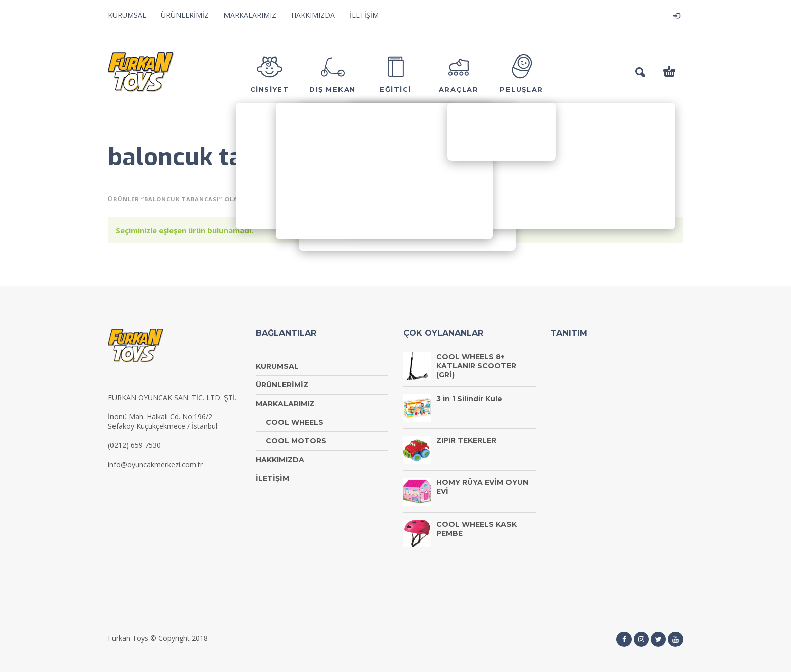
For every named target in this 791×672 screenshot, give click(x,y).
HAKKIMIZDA (313, 15)
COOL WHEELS (295, 422)
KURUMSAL (127, 15)
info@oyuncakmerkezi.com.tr (155, 464)
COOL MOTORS (296, 441)
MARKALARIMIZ (250, 15)
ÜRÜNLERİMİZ (185, 15)
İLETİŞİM (364, 15)
